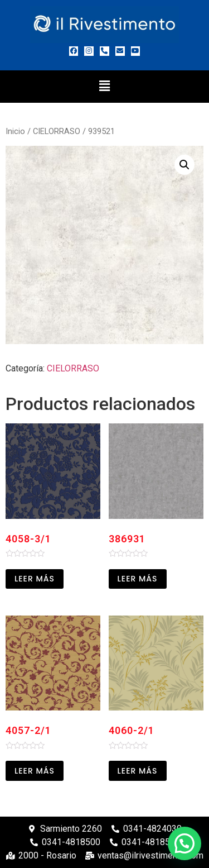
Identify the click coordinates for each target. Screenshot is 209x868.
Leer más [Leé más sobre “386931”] (138, 579)
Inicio (15, 131)
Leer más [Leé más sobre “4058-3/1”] (35, 579)
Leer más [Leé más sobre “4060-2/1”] (138, 771)
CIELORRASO (57, 131)
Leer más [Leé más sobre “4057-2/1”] (35, 771)
